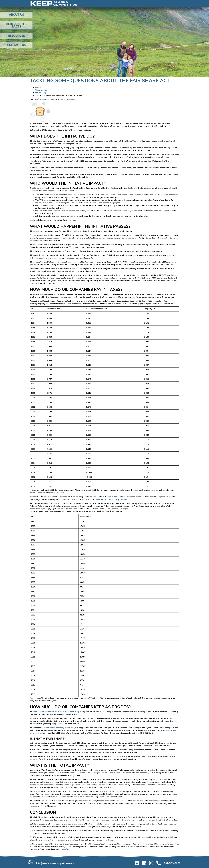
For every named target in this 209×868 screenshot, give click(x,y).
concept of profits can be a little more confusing (57, 712)
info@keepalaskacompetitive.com (55, 863)
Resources (16, 36)
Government (41, 90)
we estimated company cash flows (58, 728)
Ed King (45, 99)
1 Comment (70, 99)
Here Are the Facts (16, 25)
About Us (16, 15)
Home (38, 87)
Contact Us (16, 45)
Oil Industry (41, 93)
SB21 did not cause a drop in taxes (111, 499)
